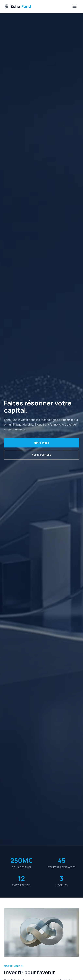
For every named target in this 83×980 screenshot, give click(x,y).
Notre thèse (42, 443)
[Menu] (75, 6)
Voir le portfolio (42, 455)
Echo (17, 6)
